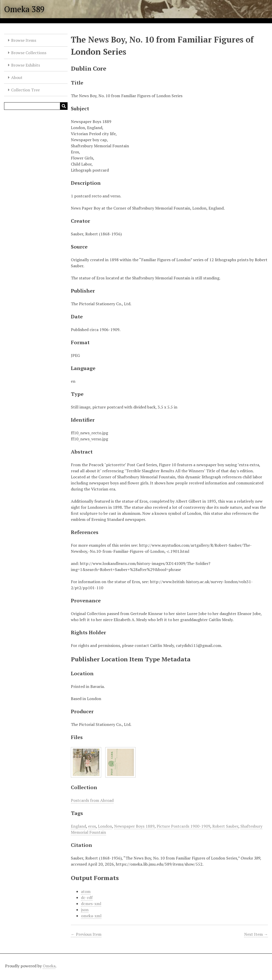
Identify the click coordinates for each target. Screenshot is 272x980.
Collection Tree (25, 90)
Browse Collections (29, 53)
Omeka (49, 966)
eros (92, 826)
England (78, 826)
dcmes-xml (91, 904)
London (105, 826)
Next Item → (256, 934)
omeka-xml (91, 916)
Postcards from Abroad (92, 800)
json (85, 910)
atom (86, 891)
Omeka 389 (24, 9)
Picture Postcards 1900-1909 (183, 826)
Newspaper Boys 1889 (134, 826)
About (17, 77)
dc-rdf (87, 897)
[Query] (36, 106)
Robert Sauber (225, 826)
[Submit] (64, 106)
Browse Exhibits (26, 65)
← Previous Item (86, 934)
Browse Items (24, 40)
